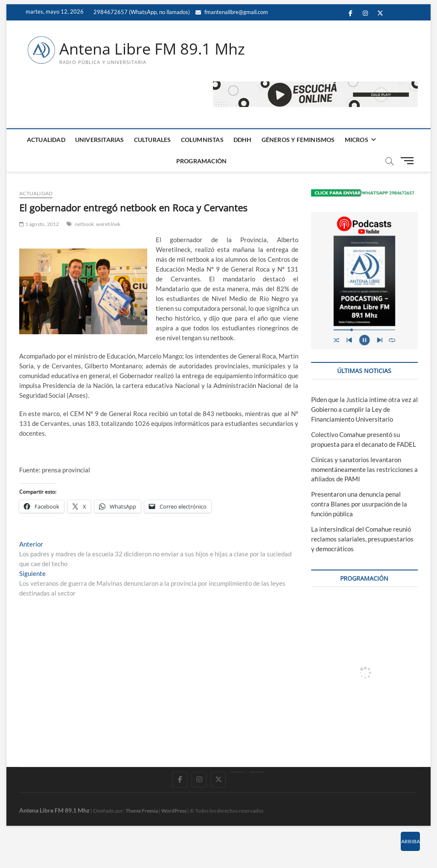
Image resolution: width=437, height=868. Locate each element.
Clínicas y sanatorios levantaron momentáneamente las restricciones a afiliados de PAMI (364, 469)
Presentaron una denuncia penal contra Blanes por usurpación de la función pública (359, 504)
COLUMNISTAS (202, 140)
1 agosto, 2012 (39, 224)
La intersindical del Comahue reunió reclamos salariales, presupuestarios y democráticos (362, 539)
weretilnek (108, 224)
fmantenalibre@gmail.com (232, 12)
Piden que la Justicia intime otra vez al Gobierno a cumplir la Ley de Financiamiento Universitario (364, 409)
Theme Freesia (142, 811)
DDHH (243, 140)
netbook (84, 224)
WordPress (174, 811)
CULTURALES (153, 140)
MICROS (357, 140)
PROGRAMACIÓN (201, 161)
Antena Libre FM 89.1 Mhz (152, 49)
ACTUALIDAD (46, 140)
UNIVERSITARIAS (100, 140)
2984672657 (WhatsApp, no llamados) (141, 12)
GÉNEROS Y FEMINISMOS (298, 140)
